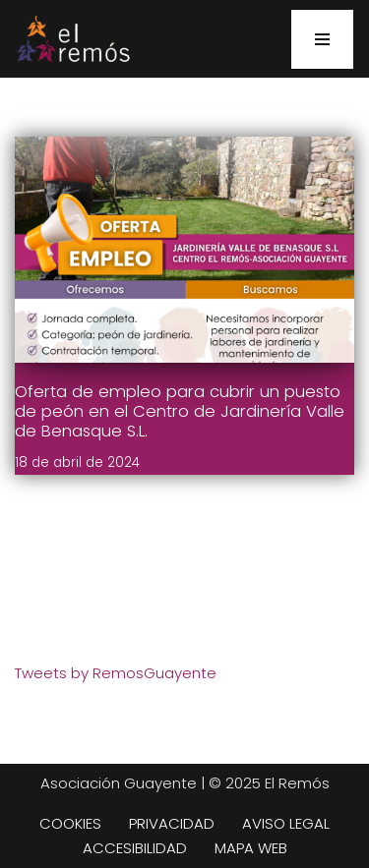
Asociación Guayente (119, 783)
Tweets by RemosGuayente (116, 673)
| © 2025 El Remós (263, 783)
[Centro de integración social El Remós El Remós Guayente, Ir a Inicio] (73, 39)
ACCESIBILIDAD (135, 848)
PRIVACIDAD (172, 823)
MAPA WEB (251, 848)
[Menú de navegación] (322, 39)
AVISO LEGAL (286, 823)
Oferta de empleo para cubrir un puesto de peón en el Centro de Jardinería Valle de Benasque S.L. (180, 411)
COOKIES (70, 823)
